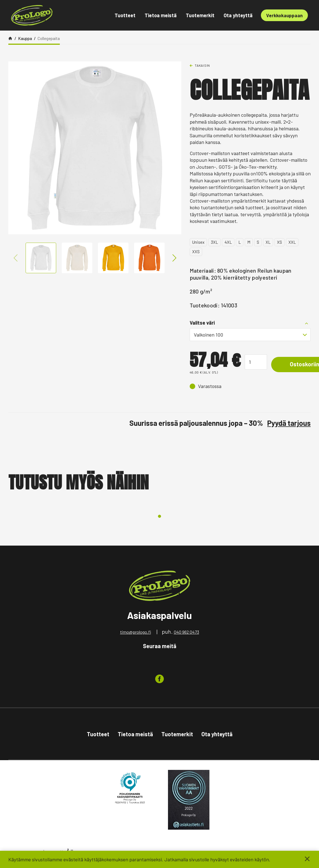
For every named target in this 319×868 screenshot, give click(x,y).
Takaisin (202, 65)
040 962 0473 (186, 632)
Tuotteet (125, 15)
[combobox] (250, 335)
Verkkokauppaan (284, 15)
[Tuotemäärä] (256, 362)
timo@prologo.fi (136, 632)
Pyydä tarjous (289, 423)
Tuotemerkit (200, 15)
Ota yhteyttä (238, 15)
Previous (16, 258)
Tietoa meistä (161, 15)
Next (174, 258)
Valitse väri (202, 323)
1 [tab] (159, 516)
